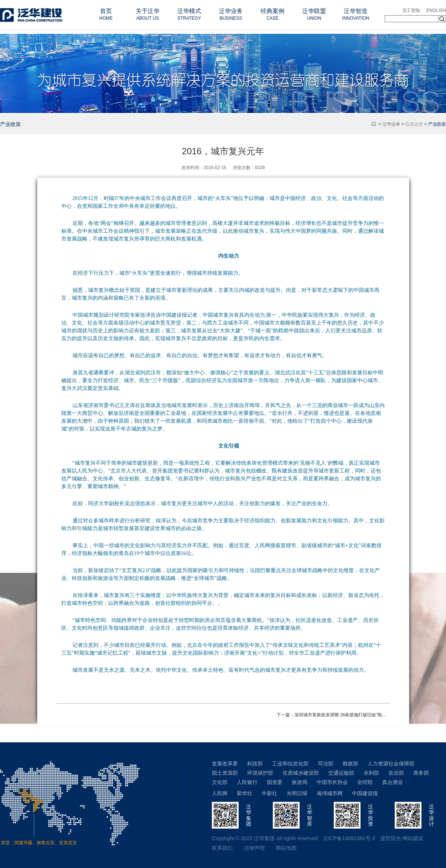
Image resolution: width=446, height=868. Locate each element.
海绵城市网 (330, 793)
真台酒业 (392, 782)
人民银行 (247, 782)
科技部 (255, 764)
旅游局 (300, 782)
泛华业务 (391, 124)
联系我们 (222, 848)
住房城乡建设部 (301, 773)
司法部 (326, 764)
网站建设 (413, 838)
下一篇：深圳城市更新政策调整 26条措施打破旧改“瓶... (331, 715)
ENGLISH (436, 10)
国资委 (275, 782)
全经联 (365, 782)
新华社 (245, 793)
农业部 (396, 773)
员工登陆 (411, 10)
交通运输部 (341, 773)
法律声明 (254, 848)
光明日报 (297, 793)
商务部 (421, 773)
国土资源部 (225, 773)
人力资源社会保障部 (391, 764)
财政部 (350, 764)
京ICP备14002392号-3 (349, 838)
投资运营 (414, 124)
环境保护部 (260, 773)
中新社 (269, 793)
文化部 (220, 782)
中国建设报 (365, 793)
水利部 (371, 773)
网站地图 (286, 848)
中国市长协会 (332, 782)
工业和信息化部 (290, 764)
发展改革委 (225, 764)
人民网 (220, 793)
